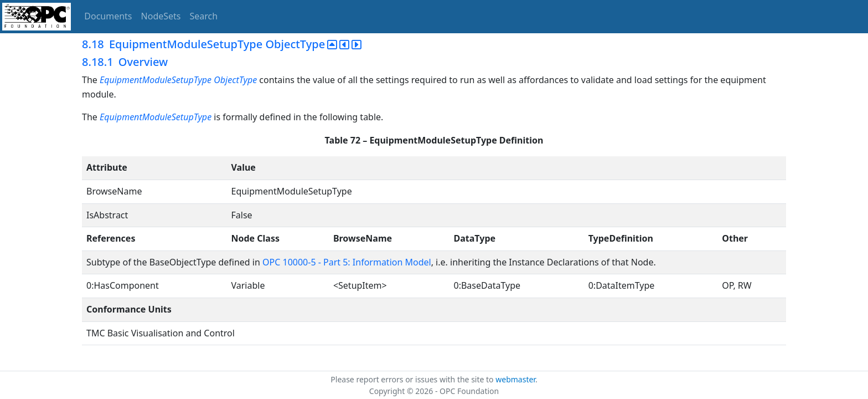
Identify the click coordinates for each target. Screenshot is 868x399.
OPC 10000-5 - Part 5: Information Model (347, 262)
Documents (108, 16)
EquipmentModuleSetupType (156, 117)
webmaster (515, 379)
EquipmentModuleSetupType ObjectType (179, 80)
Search (204, 16)
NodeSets (161, 16)
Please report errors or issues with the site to (413, 379)
